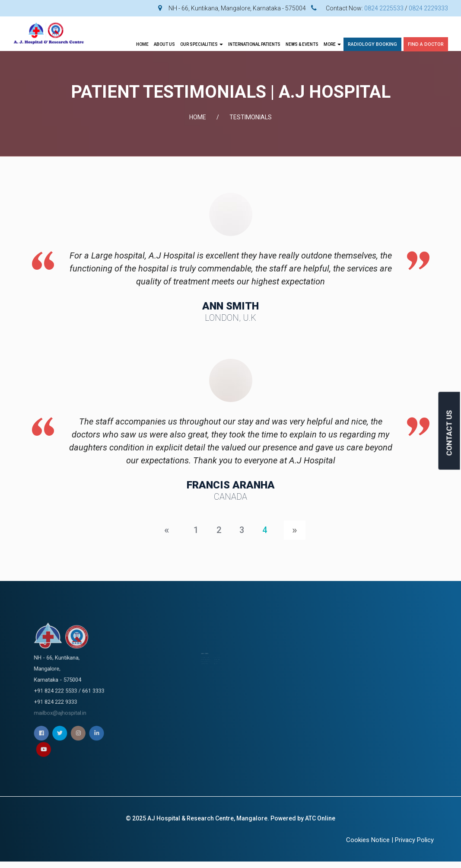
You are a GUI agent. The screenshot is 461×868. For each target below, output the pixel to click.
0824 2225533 (384, 8)
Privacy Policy (414, 840)
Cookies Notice (368, 840)
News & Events (302, 44)
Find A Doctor (426, 44)
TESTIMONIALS (251, 117)
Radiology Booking (372, 44)
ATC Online (320, 818)
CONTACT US (449, 433)
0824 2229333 (428, 8)
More (332, 44)
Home (142, 44)
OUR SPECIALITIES (202, 44)
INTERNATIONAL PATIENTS (254, 44)
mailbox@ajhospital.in (69, 691)
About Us (164, 44)
